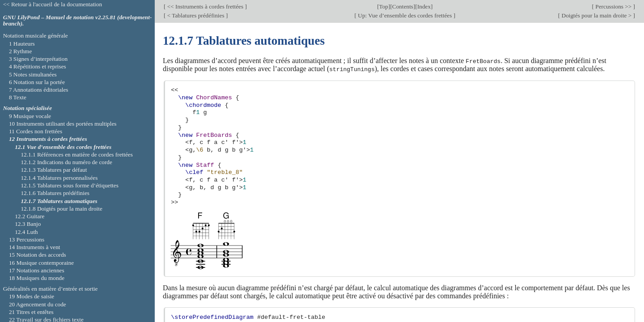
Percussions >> (614, 6)
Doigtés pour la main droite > (596, 15)
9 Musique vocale (30, 116)
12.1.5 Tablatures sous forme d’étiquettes (69, 185)
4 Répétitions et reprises (38, 66)
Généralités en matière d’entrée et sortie (51, 289)
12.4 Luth (26, 232)
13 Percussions (27, 239)
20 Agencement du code (38, 304)
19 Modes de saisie (32, 296)
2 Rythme (20, 51)
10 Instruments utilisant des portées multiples (63, 124)
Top (384, 6)
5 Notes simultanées (33, 74)
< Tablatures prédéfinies (196, 15)
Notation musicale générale (36, 36)
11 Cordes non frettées (36, 131)
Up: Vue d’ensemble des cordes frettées (405, 15)
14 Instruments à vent (35, 247)
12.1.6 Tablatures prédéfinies (55, 193)
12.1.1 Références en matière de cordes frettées (76, 155)
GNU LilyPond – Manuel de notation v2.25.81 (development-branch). (78, 21)
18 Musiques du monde (37, 278)
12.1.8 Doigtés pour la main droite (61, 209)
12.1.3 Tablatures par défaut (54, 170)
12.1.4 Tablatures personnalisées (59, 178)
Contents (403, 6)
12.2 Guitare (30, 216)
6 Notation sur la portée (37, 82)
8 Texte (18, 97)
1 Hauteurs (22, 44)
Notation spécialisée (28, 108)
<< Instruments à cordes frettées (205, 6)
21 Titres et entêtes (31, 312)
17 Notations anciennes (37, 270)
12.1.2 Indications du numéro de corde (66, 162)
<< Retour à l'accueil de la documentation (53, 4)
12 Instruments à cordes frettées (48, 139)
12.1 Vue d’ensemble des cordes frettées (63, 147)
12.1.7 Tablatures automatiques (59, 201)
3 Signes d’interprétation (38, 59)
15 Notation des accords (38, 255)
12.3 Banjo (28, 224)
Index (424, 6)
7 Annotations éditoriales (39, 90)
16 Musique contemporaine (41, 263)
